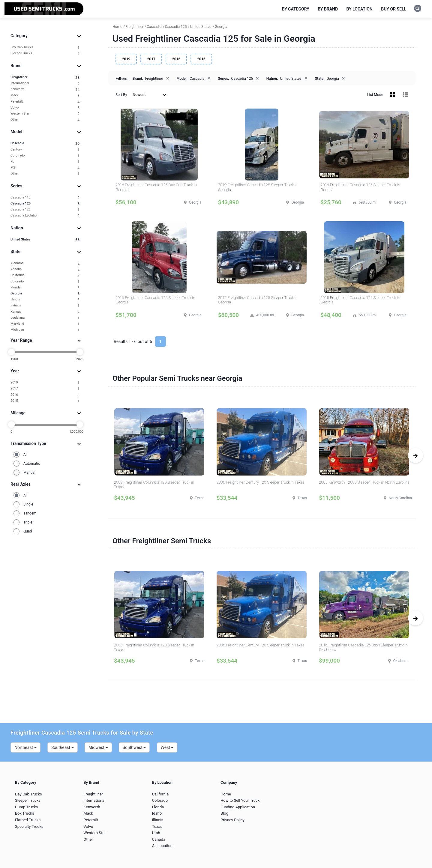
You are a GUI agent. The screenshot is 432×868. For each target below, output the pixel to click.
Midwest (98, 747)
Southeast (63, 747)
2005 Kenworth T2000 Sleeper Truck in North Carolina (364, 482)
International (45, 84)
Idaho (157, 813)
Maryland (45, 324)
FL (45, 162)
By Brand (328, 9)
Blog (224, 813)
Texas (157, 826)
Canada (159, 839)
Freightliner (45, 78)
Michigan (45, 330)
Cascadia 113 (45, 198)
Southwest (134, 747)
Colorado (45, 282)
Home (226, 794)
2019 (45, 383)
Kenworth (45, 89)
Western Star (45, 114)
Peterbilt (45, 102)
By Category (296, 9)
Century (45, 150)
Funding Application (238, 807)
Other (45, 120)
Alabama (45, 263)
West (167, 747)
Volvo (45, 108)
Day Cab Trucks (45, 48)
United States (45, 240)
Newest (149, 95)
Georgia (45, 294)
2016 (45, 395)
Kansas (45, 312)
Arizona (45, 269)
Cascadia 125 (45, 204)
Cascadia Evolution (45, 216)
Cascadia (45, 143)
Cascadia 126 (45, 210)
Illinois (45, 300)
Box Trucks (25, 813)
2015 (45, 401)
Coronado (45, 156)
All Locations (163, 846)
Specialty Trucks (29, 826)
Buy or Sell (394, 9)
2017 (45, 389)
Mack (45, 95)
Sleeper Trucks (45, 54)
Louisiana (45, 318)
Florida (45, 288)
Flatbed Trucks (28, 820)
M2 (45, 168)
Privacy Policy (232, 820)
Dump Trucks (26, 807)
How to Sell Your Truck (240, 800)
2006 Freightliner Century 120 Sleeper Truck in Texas (261, 482)
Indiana (45, 306)
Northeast (25, 747)
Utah (156, 833)
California (45, 275)
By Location (360, 9)
